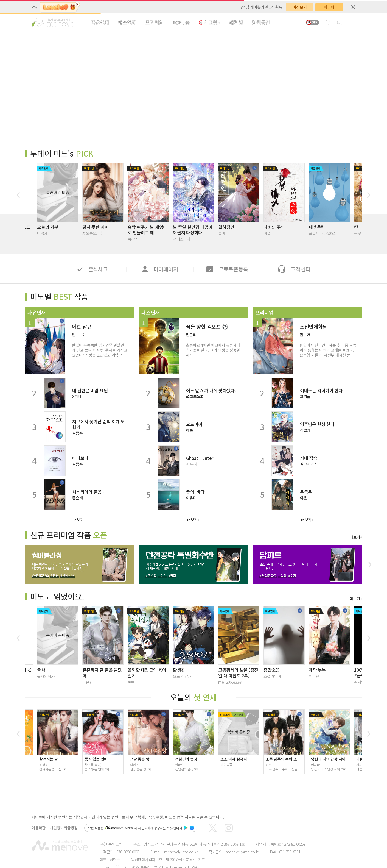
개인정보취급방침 (64, 828)
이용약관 (39, 828)
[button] (18, 195)
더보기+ (80, 520)
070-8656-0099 (128, 852)
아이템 (329, 7)
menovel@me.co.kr (181, 852)
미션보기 (300, 7)
